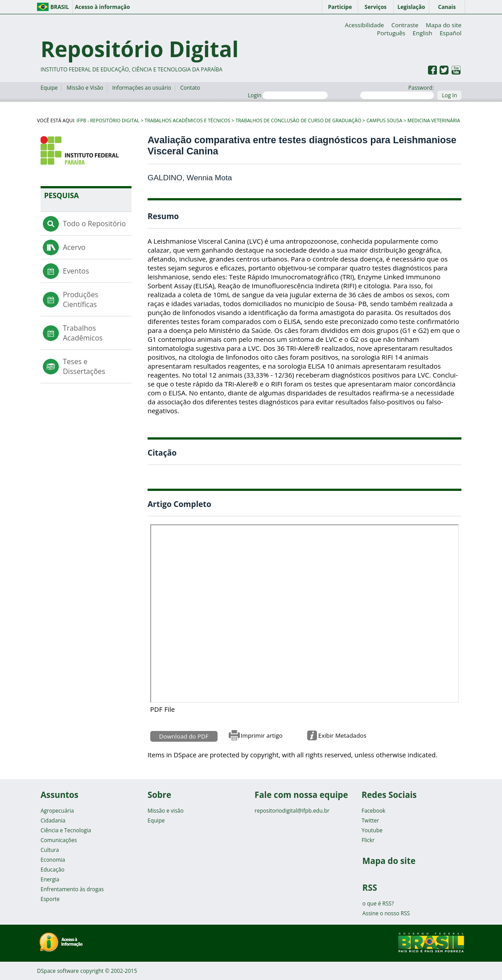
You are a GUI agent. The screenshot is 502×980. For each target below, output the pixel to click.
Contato (190, 88)
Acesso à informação (102, 7)
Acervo (74, 247)
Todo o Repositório (94, 224)
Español (451, 33)
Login (288, 95)
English (423, 33)
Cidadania (53, 820)
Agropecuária (57, 811)
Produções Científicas (80, 299)
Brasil (60, 7)
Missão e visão (166, 811)
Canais (447, 7)
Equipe (49, 88)
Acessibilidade (364, 25)
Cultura (50, 850)
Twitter (370, 820)
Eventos (76, 271)
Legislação (411, 7)
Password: (397, 91)
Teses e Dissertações (84, 366)
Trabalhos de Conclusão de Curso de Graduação (298, 120)
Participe (340, 7)
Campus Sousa (384, 120)
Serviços (376, 7)
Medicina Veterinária (434, 120)
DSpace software (58, 971)
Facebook (373, 811)
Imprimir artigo (262, 735)
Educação (52, 870)
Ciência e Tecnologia (66, 830)
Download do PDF (184, 736)
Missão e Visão (85, 88)
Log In (449, 95)
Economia (53, 860)
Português (391, 33)
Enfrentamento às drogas (72, 889)
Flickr (368, 840)
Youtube (372, 830)
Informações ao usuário (142, 88)
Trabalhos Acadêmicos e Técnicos (187, 120)
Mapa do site (444, 25)
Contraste (405, 25)
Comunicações (59, 840)
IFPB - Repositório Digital (108, 120)
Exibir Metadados (342, 735)
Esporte (50, 899)
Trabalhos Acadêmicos (83, 333)
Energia (50, 879)
